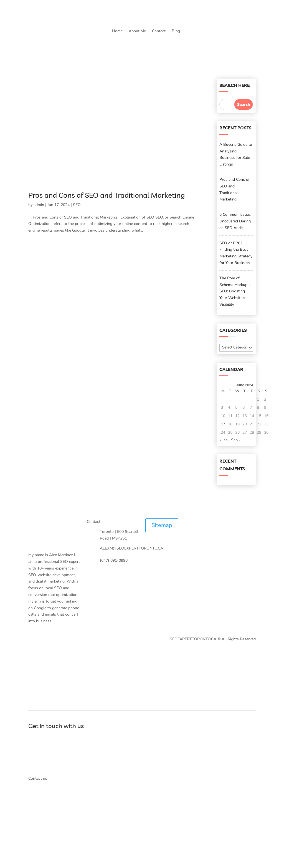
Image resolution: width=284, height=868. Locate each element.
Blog (176, 31)
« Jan (224, 440)
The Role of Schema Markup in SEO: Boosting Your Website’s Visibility (235, 291)
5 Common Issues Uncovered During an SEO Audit (235, 221)
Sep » (236, 440)
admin (39, 205)
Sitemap (162, 525)
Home (117, 31)
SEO (77, 205)
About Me (137, 31)
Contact (159, 31)
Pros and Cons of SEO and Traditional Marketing (106, 195)
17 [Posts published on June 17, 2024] (223, 424)
